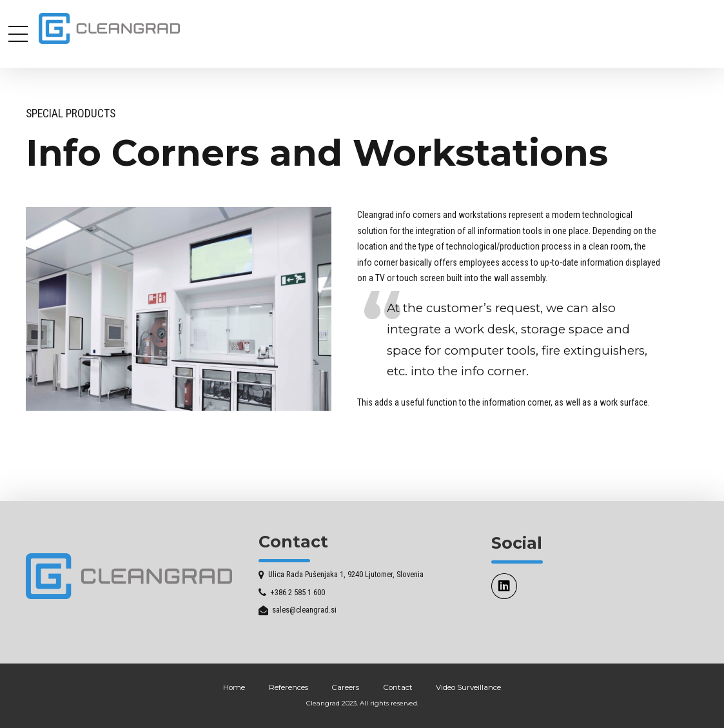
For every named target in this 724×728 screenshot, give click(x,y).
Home (234, 687)
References (289, 687)
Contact (398, 687)
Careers (345, 687)
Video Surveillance (468, 687)
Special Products (71, 113)
